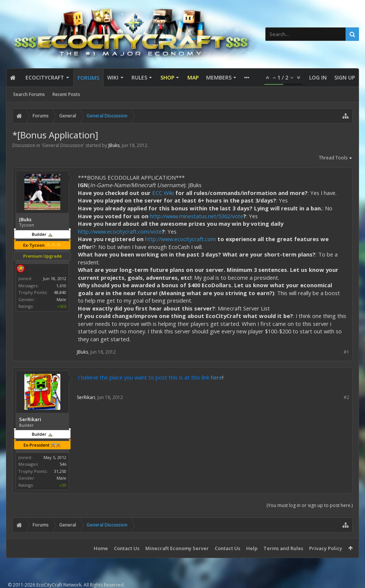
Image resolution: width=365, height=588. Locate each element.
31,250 (60, 471)
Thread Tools (336, 158)
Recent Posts (66, 94)
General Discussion (63, 145)
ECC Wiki (163, 193)
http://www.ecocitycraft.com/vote (120, 231)
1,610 (61, 286)
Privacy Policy (326, 548)
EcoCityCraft (45, 77)
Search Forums (29, 94)
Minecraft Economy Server (177, 548)
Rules (139, 77)
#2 (346, 397)
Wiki (113, 77)
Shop (167, 77)
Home (101, 548)
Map (193, 77)
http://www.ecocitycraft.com (180, 239)
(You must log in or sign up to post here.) (310, 505)
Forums (88, 78)
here (217, 377)
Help (252, 548)
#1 (346, 352)
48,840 (60, 292)
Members (219, 77)
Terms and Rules (283, 548)
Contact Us (127, 548)
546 (63, 464)
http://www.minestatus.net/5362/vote (197, 216)
